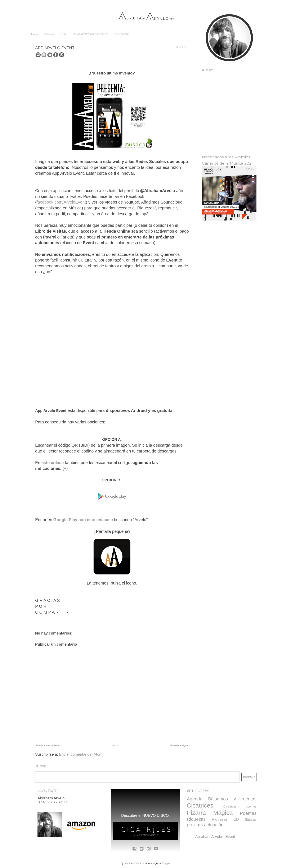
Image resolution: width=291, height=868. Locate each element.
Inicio (115, 745)
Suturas (251, 819)
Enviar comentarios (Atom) (81, 754)
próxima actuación (205, 825)
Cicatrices (200, 805)
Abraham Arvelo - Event (215, 837)
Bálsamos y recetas (232, 799)
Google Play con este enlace (81, 520)
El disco (49, 34)
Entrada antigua (179, 745)
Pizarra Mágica (210, 813)
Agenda (194, 799)
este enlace (53, 463)
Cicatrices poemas (240, 806)
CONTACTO (122, 34)
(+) (65, 468)
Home (35, 34)
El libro (64, 34)
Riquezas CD (225, 819)
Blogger (166, 863)
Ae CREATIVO (131, 863)
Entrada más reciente (48, 745)
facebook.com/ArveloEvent (61, 202)
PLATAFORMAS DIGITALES (91, 34)
